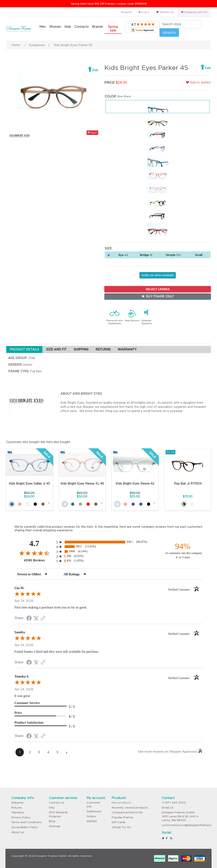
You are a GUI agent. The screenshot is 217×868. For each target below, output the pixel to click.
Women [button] (55, 27)
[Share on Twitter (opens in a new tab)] (36, 618)
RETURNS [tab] (103, 349)
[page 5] (57, 752)
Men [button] (43, 27)
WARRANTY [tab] (127, 349)
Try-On (170, 452)
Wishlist (92, 821)
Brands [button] (97, 27)
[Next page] (66, 752)
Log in (144, 12)
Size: (108, 248)
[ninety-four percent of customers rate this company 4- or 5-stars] (183, 550)
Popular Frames (123, 817)
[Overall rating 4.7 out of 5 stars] (34, 553)
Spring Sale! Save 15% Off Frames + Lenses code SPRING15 (109, 4)
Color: (111, 96)
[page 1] (20, 752)
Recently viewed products (130, 808)
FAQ (52, 808)
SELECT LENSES (158, 289)
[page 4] (48, 752)
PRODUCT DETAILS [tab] (24, 349)
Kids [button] (68, 27)
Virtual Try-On (121, 827)
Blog (52, 821)
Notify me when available (158, 275)
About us (18, 832)
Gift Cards (119, 822)
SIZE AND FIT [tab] (56, 349)
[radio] (108, 542)
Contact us (57, 803)
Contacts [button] (81, 27)
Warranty (18, 812)
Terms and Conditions (26, 822)
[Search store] (180, 24)
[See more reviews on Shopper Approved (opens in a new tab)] (43, 619)
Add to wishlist (198, 82)
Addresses (94, 811)
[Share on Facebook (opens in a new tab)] (29, 619)
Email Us (168, 808)
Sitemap (55, 826)
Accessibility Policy (25, 827)
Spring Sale (113, 28)
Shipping (17, 803)
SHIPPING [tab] (81, 349)
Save (92, 133)
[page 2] (30, 752)
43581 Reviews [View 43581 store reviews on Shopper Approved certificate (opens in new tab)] (39, 560)
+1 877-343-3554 (174, 803)
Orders (91, 816)
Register (126, 12)
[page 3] (39, 752)
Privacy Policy (21, 817)
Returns (17, 808)
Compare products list (127, 812)
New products (121, 803)
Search (169, 33)
